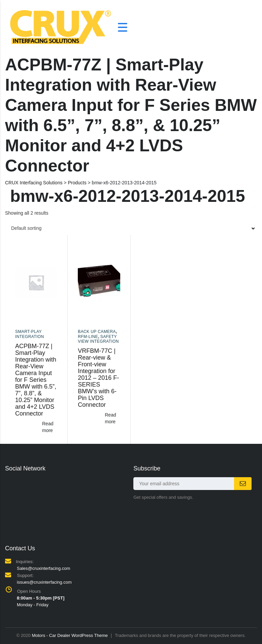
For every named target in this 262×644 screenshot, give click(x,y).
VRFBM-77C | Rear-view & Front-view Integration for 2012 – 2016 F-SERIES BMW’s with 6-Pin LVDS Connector (98, 378)
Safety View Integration (98, 339)
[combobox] (131, 228)
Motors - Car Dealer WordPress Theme (70, 635)
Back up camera (97, 332)
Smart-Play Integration (30, 334)
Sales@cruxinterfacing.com (43, 568)
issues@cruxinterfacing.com (44, 582)
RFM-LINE (88, 337)
